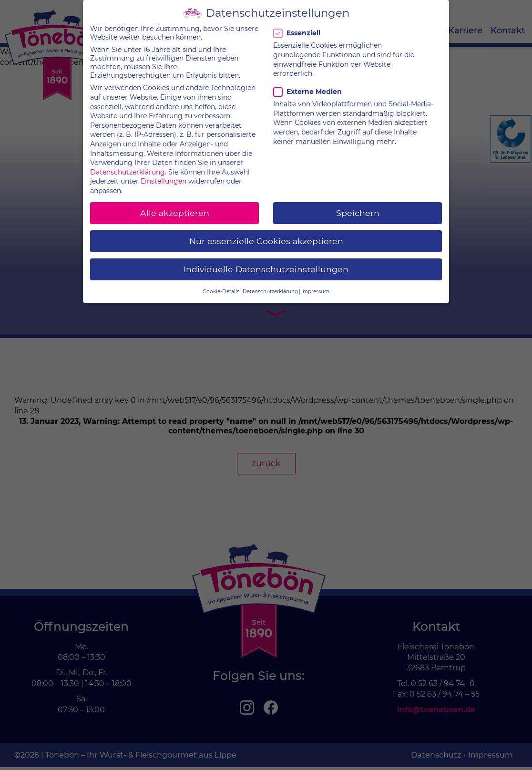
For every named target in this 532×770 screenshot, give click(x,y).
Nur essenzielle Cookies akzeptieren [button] (266, 234)
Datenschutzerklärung (128, 164)
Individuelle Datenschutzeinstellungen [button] (266, 262)
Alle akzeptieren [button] (175, 205)
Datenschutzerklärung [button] (270, 284)
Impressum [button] (315, 284)
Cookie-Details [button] (221, 284)
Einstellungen (164, 174)
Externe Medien (307, 84)
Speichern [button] (358, 205)
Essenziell (298, 26)
